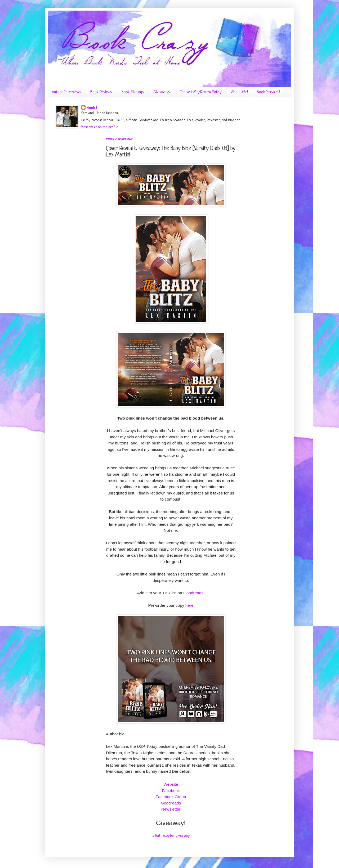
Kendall (92, 108)
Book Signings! (133, 92)
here (189, 605)
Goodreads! (194, 593)
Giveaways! (162, 92)
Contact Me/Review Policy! (201, 92)
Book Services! (268, 92)
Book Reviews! (101, 92)
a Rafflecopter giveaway (171, 836)
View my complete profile (100, 127)
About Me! (240, 92)
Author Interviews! (67, 92)
